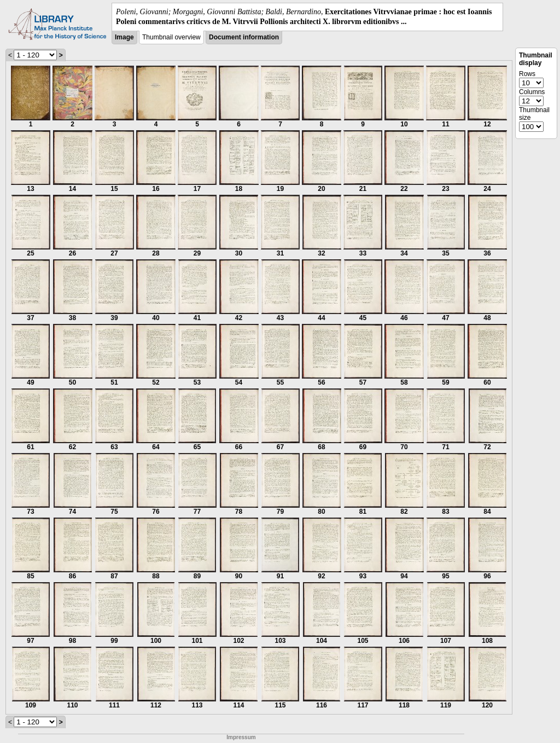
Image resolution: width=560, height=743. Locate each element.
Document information (244, 37)
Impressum (241, 737)
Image (124, 37)
